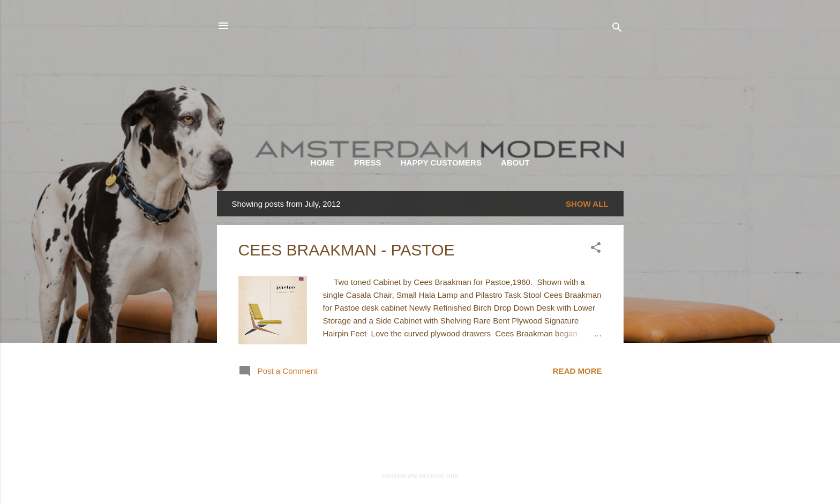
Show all (587, 204)
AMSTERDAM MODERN (420, 70)
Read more (577, 371)
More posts (420, 420)
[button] (596, 249)
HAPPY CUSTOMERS (441, 163)
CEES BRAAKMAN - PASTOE (347, 250)
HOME (323, 163)
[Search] (617, 29)
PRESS (368, 163)
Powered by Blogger (420, 454)
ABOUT (515, 163)
